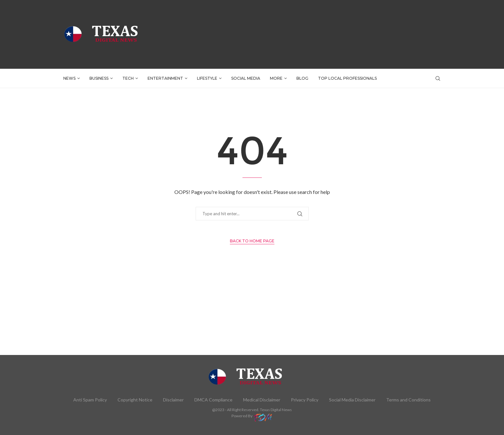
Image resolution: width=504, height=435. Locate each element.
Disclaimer (173, 400)
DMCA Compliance (213, 400)
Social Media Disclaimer (352, 400)
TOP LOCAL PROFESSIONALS (347, 78)
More (276, 78)
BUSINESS (99, 78)
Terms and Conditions (408, 400)
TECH (128, 78)
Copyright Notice (135, 400)
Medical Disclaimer (262, 400)
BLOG (302, 78)
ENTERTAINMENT (165, 78)
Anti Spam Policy (90, 400)
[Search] (438, 78)
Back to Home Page (252, 241)
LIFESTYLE (207, 78)
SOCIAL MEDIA (246, 78)
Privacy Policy (305, 400)
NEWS (69, 78)
